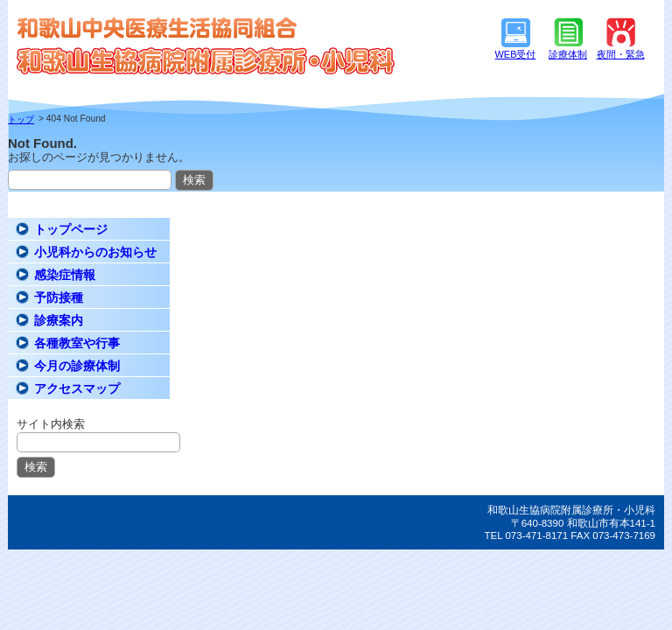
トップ (21, 119)
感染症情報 (65, 275)
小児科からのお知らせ (95, 252)
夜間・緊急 (621, 54)
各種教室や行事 (77, 343)
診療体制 (568, 54)
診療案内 (59, 320)
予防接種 (59, 297)
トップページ (71, 229)
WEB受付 (516, 54)
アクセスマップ (77, 388)
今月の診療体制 (77, 366)
